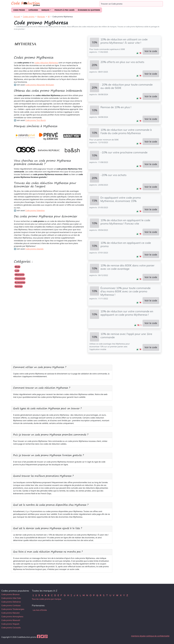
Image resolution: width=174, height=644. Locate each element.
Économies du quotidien (89, 10)
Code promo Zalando (34, 249)
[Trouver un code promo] (131, 4)
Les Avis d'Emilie (40, 610)
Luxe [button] (17, 271)
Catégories (33, 10)
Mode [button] (17, 267)
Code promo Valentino (35, 210)
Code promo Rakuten (11, 613)
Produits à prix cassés (64, 10)
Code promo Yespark (10, 624)
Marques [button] (46, 10)
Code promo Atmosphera (12, 617)
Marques (41, 17)
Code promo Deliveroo (11, 602)
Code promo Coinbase (11, 605)
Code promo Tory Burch (36, 120)
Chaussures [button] (20, 279)
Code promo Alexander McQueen (40, 85)
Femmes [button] (19, 286)
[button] (137, 53)
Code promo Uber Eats (11, 598)
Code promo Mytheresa (63, 17)
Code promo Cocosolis (11, 628)
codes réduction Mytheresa (46, 63)
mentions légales (138, 636)
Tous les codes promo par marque (46, 599)
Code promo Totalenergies (13, 609)
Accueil (17, 17)
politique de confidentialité (158, 636)
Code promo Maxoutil (11, 620)
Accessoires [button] (20, 282)
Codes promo (19, 10)
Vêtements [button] (20, 275)
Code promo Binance (10, 594)
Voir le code (151, 51)
